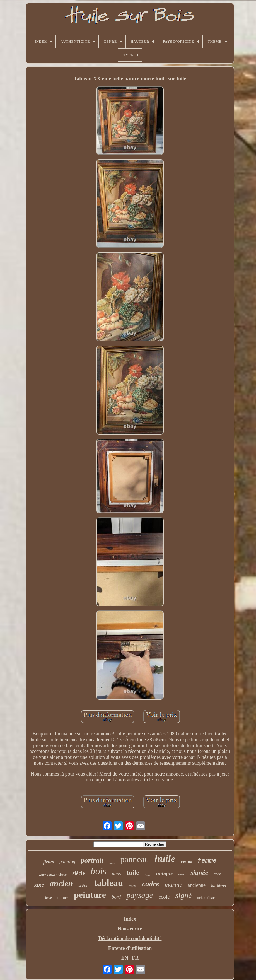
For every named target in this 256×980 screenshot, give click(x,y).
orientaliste (206, 898)
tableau (109, 883)
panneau (135, 859)
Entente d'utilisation (130, 948)
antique (165, 873)
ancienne (197, 885)
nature (63, 898)
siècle (79, 873)
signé (183, 895)
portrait (92, 860)
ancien (61, 883)
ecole (164, 897)
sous (112, 863)
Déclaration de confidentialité (130, 938)
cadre (150, 884)
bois (99, 871)
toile (133, 872)
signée (199, 873)
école (148, 875)
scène (83, 886)
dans (116, 874)
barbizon (218, 886)
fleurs (49, 862)
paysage (140, 895)
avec (182, 874)
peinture (90, 895)
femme (207, 861)
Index (130, 919)
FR (135, 958)
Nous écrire (130, 929)
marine (173, 884)
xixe (39, 885)
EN (125, 958)
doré (217, 874)
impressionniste (53, 875)
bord (116, 897)
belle (48, 898)
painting (67, 862)
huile (165, 859)
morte (132, 886)
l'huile (186, 862)
